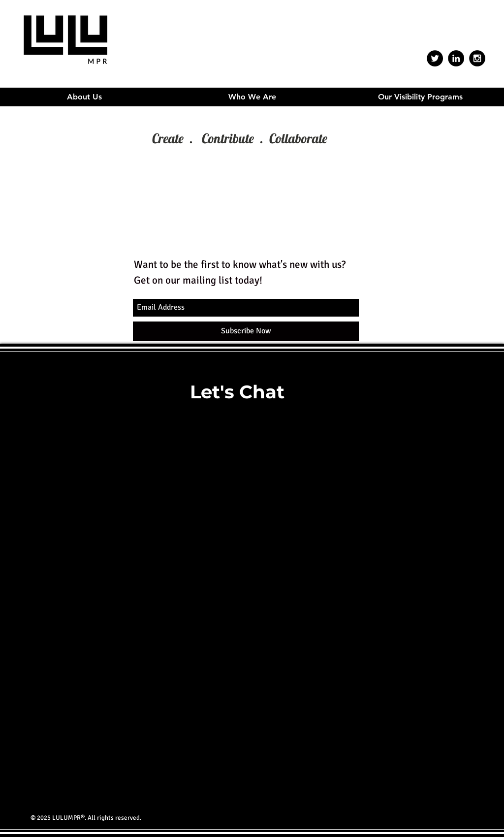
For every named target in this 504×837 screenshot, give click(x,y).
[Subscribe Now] (246, 331)
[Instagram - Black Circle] (477, 58)
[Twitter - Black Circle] (435, 58)
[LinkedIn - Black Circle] (456, 58)
